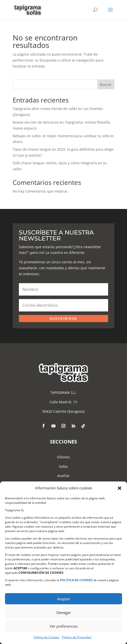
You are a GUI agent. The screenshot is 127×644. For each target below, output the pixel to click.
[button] (120, 488)
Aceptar (64, 599)
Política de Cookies (46, 637)
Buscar (106, 85)
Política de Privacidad (77, 637)
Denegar (64, 612)
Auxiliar (63, 476)
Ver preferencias (64, 626)
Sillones (63, 457)
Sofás (63, 466)
